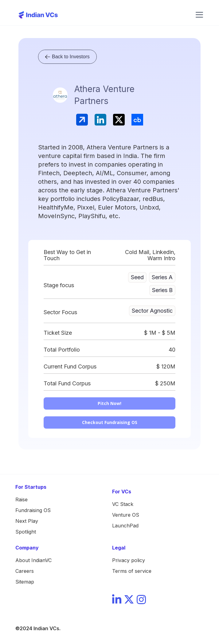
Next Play (27, 521)
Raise (22, 499)
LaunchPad (125, 526)
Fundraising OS (33, 510)
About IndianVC (33, 560)
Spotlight (26, 532)
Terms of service (132, 571)
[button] (198, 15)
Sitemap (25, 582)
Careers (25, 571)
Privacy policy (129, 560)
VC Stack (123, 504)
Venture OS (126, 515)
